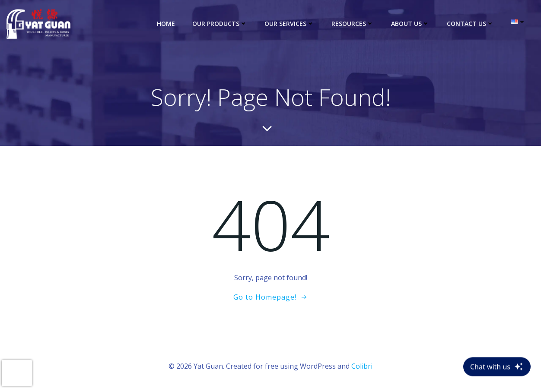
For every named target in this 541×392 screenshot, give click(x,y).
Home (166, 24)
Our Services (289, 24)
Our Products (220, 24)
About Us (410, 24)
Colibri (362, 367)
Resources (353, 24)
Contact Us (470, 24)
